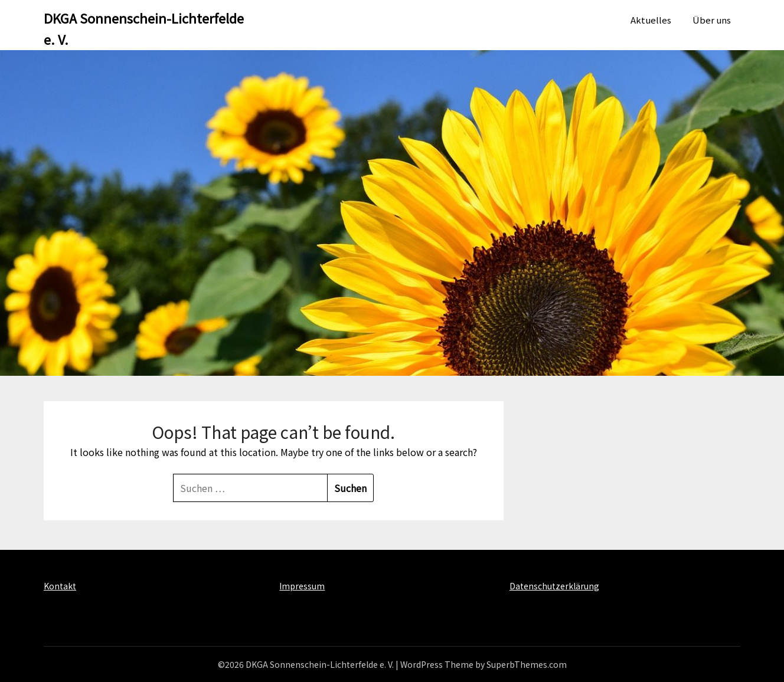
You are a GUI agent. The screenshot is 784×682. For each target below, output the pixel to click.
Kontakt (60, 586)
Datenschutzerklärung (554, 586)
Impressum (302, 586)
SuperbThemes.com (527, 664)
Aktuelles (651, 20)
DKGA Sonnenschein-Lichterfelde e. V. (144, 28)
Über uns (712, 20)
